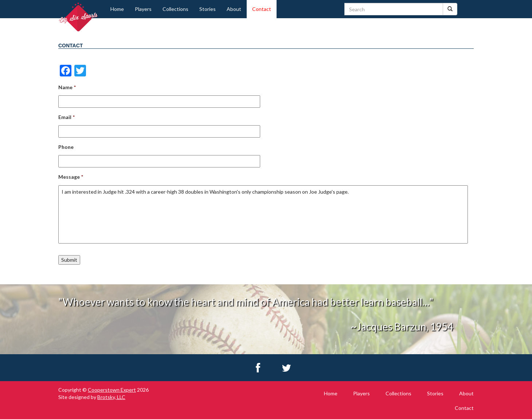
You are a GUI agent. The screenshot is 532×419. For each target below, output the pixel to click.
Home (117, 9)
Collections (175, 9)
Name (67, 87)
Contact (262, 9)
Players (143, 9)
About (234, 9)
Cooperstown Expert (112, 390)
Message (71, 177)
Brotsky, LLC (111, 397)
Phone (66, 147)
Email (66, 117)
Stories (208, 9)
